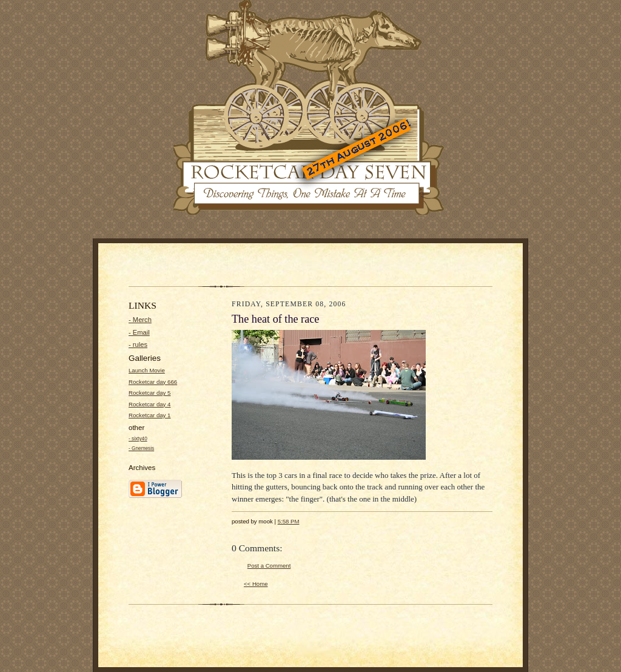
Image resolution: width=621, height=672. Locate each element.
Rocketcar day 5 (149, 393)
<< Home (256, 584)
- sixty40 (138, 439)
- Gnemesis (141, 449)
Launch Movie (147, 370)
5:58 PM (289, 521)
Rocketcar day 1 (149, 415)
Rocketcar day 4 (149, 404)
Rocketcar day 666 (153, 382)
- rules (138, 344)
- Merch (140, 320)
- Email (139, 332)
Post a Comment (269, 566)
